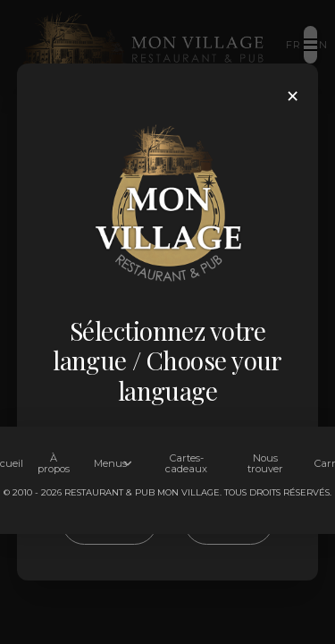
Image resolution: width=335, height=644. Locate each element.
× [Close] (293, 96)
